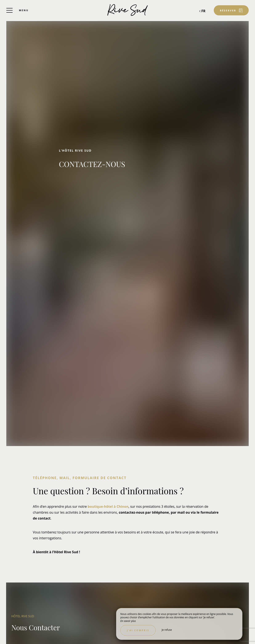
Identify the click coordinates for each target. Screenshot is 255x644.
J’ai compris (138, 630)
